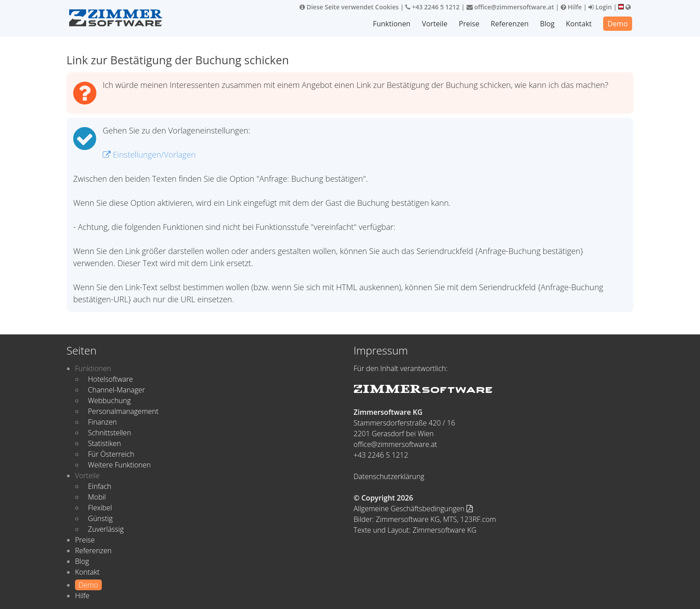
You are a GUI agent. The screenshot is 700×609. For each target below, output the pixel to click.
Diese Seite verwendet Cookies (349, 7)
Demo (618, 24)
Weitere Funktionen (119, 465)
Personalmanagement (123, 411)
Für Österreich (111, 454)
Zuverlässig (106, 529)
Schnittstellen (110, 433)
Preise (469, 24)
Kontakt (579, 24)
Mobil (97, 497)
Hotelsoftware (110, 379)
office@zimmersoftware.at (510, 7)
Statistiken (104, 443)
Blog (547, 24)
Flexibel (100, 508)
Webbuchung (109, 400)
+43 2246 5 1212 (433, 7)
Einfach (100, 486)
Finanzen (102, 422)
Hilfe (571, 7)
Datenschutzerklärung (389, 476)
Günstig (100, 518)
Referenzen (510, 24)
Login (600, 7)
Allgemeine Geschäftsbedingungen (413, 509)
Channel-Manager (117, 390)
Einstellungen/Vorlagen (149, 154)
